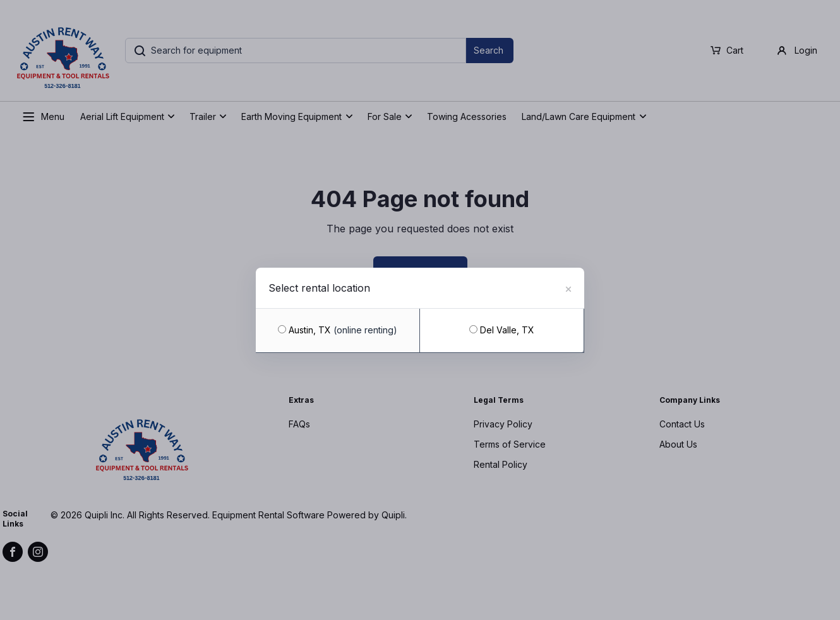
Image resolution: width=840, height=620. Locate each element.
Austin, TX (338, 330)
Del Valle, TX (502, 330)
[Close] (568, 287)
